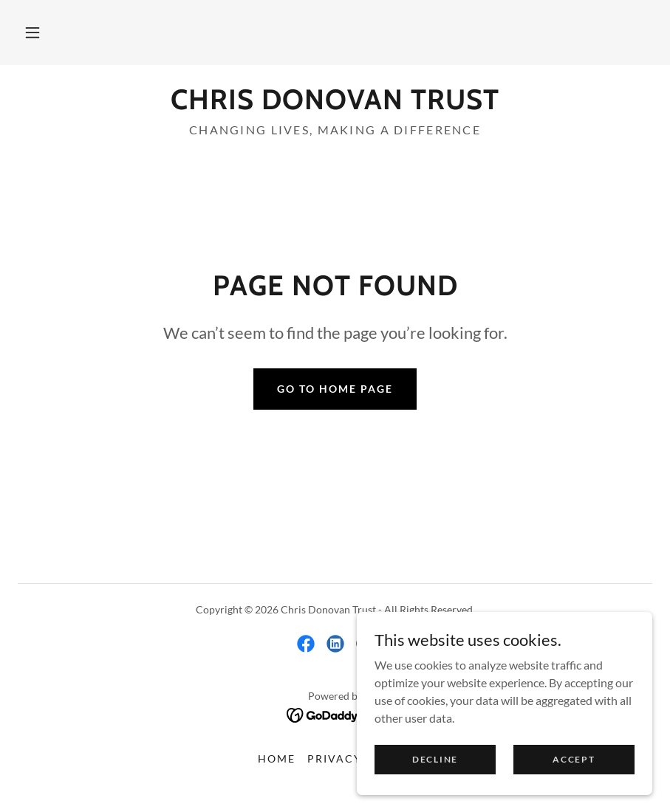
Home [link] (277, 758)
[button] (33, 32)
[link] (335, 104)
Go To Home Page (335, 389)
